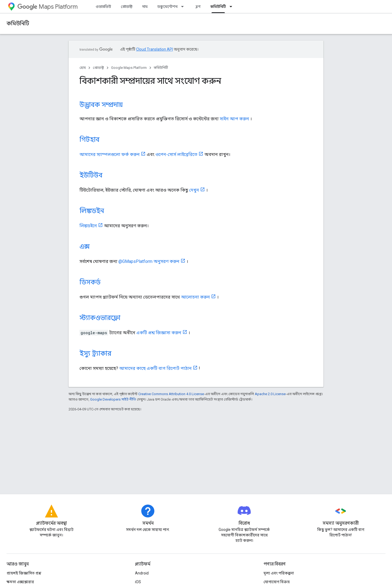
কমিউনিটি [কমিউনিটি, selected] (218, 7)
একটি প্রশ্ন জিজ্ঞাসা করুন (159, 333)
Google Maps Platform (129, 68)
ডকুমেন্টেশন (167, 7)
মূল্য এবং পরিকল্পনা (279, 573)
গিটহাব (89, 140)
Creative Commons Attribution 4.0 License (171, 394)
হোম (83, 68)
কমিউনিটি (18, 24)
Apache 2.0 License (270, 394)
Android (142, 573)
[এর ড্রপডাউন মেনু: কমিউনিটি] (232, 7)
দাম (145, 7)
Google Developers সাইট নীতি (113, 399)
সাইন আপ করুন (234, 119)
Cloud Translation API (154, 49)
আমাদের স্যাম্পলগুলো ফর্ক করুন (110, 154)
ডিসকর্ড (90, 282)
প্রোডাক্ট (127, 7)
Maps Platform (48, 7)
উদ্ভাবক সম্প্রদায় (101, 105)
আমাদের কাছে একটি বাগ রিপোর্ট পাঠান (155, 368)
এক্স (85, 247)
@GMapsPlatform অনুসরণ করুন (149, 261)
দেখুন (194, 190)
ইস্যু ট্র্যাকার (95, 354)
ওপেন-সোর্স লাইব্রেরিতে (176, 154)
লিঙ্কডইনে (88, 226)
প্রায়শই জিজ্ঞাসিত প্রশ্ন (24, 573)
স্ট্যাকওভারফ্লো (100, 318)
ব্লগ (198, 7)
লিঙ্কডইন (92, 211)
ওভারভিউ (103, 7)
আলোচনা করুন (195, 297)
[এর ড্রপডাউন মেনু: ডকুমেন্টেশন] (184, 7)
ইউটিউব (91, 175)
